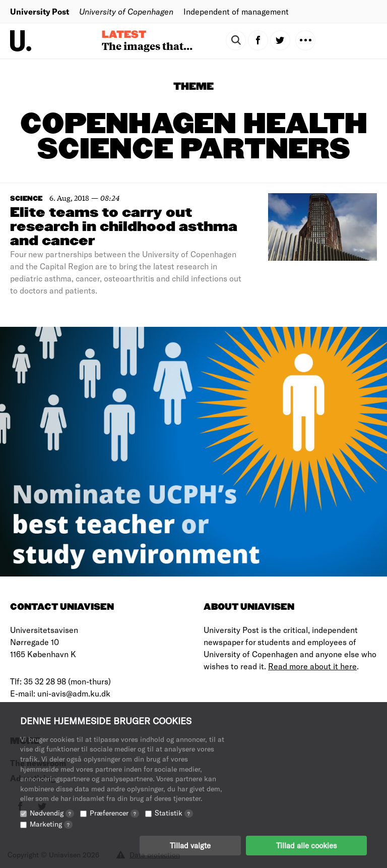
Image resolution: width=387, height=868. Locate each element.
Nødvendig (52, 813)
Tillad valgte (190, 845)
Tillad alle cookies (306, 845)
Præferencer (114, 813)
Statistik (174, 813)
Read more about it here (312, 666)
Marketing (51, 824)
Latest (124, 35)
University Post (40, 11)
